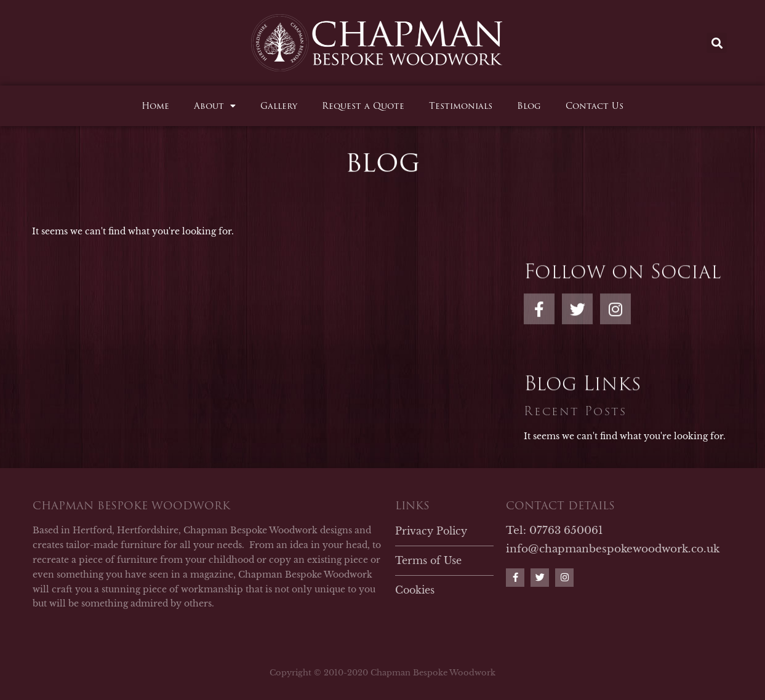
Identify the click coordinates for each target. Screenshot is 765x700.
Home (155, 106)
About (215, 106)
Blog (529, 106)
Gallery (279, 106)
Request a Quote (363, 106)
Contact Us (595, 106)
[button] (717, 43)
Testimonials (461, 106)
